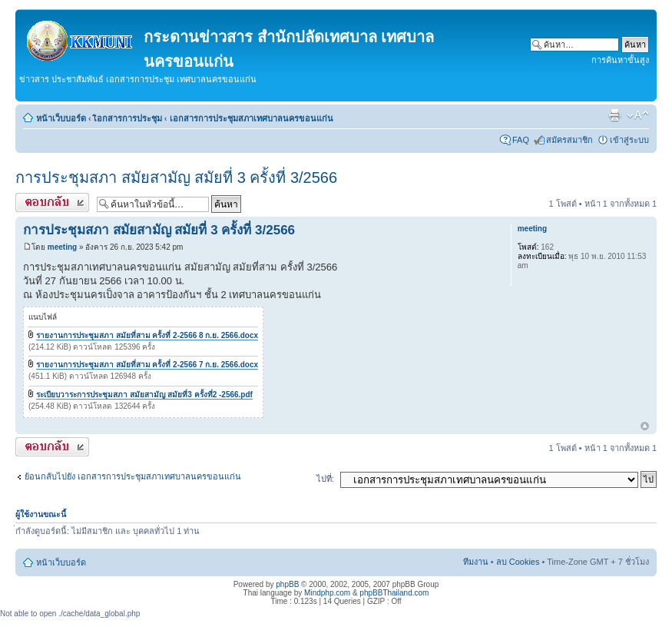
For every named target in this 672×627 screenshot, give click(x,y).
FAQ (521, 140)
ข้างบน (645, 427)
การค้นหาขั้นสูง (620, 60)
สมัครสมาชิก (569, 140)
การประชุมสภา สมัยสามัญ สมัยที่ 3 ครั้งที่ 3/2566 (176, 177)
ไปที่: (325, 479)
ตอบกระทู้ (52, 202)
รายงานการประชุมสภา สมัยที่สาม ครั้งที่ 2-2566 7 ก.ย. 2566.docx (147, 365)
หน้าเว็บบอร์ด (61, 118)
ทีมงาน (476, 562)
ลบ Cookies (518, 562)
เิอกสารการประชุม (128, 118)
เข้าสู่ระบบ (629, 140)
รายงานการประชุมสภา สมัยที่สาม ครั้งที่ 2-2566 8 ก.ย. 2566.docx (147, 335)
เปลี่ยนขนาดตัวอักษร (638, 115)
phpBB (287, 584)
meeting (62, 247)
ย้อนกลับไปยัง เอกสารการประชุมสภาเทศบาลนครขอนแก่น (133, 476)
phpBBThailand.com (394, 593)
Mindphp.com (327, 593)
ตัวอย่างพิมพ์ (614, 115)
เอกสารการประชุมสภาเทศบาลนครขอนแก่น (252, 118)
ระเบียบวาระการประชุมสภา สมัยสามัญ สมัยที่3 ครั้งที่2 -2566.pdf (144, 395)
